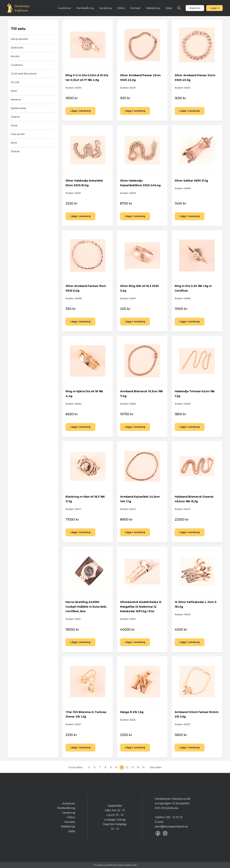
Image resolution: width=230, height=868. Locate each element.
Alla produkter (20, 39)
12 (127, 767)
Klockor (15, 56)
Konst (14, 125)
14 (138, 767)
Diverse (15, 151)
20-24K (15, 82)
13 (133, 767)
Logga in (214, 8)
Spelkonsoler (19, 108)
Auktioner (65, 8)
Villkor (121, 8)
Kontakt (136, 8)
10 (116, 767)
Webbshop (153, 8)
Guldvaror (17, 65)
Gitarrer (15, 117)
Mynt (14, 143)
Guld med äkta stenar (24, 74)
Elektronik (17, 48)
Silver (14, 91)
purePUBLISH (110, 865)
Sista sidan (156, 767)
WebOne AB (131, 865)
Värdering (105, 8)
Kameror (16, 100)
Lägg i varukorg (80, 111)
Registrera (195, 8)
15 (143, 767)
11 (122, 767)
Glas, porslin (18, 134)
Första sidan (75, 767)
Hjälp (169, 8)
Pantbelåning (85, 8)
